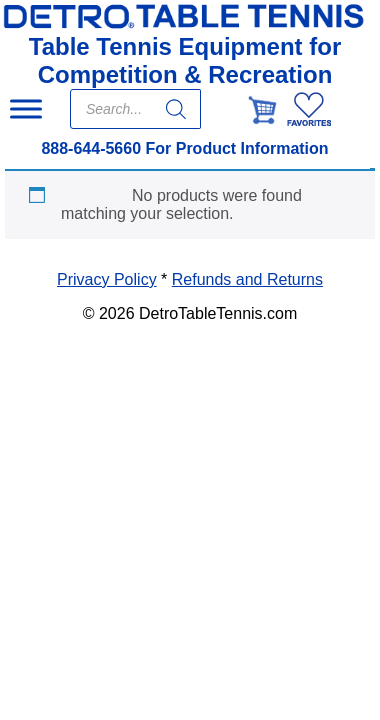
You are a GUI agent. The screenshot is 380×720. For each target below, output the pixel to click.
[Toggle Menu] (26, 108)
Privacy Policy (107, 279)
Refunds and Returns (247, 279)
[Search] (176, 109)
